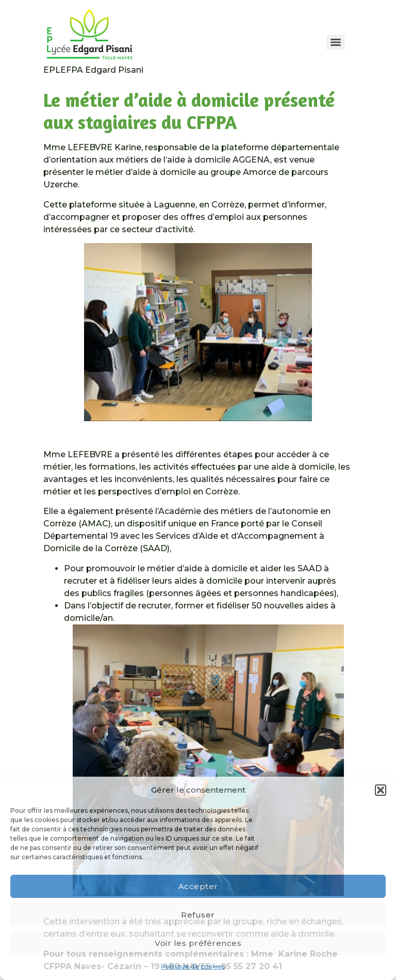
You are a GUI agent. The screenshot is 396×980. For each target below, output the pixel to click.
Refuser (198, 915)
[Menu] (336, 42)
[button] (381, 790)
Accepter (198, 886)
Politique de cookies (193, 966)
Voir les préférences (198, 943)
